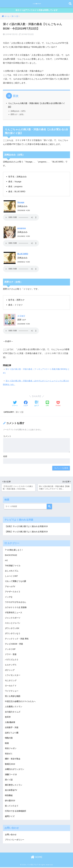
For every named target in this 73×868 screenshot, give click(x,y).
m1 (6, 561)
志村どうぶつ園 (12, 738)
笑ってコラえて (12, 813)
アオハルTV (10, 588)
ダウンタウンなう (13, 636)
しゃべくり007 (12, 577)
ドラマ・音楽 (11, 658)
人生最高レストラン (14, 711)
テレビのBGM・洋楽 (14, 647)
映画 (7, 749)
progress (22, 229)
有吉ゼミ (9, 760)
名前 (5, 457)
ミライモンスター (13, 679)
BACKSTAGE (11, 556)
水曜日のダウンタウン (15, 776)
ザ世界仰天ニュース (14, 615)
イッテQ (9, 599)
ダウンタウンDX (12, 631)
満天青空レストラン (14, 792)
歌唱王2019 (10, 770)
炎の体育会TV (11, 797)
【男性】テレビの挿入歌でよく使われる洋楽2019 (28, 532)
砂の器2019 (10, 808)
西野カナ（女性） (18, 115)
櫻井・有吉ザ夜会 (13, 765)
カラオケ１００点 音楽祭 (16, 609)
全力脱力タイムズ (13, 717)
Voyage (21, 203)
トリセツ (21, 316)
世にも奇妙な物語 (13, 701)
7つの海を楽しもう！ (15, 550)
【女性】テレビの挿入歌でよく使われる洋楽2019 (28, 527)
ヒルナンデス (11, 668)
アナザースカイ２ (13, 593)
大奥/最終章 (10, 727)
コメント (7, 437)
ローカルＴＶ (11, 690)
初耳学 (8, 722)
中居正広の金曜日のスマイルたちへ (21, 706)
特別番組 (9, 803)
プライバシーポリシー (15, 848)
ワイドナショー (12, 695)
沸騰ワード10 (11, 781)
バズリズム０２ (12, 663)
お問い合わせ (11, 842)
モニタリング (11, 684)
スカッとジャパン (13, 626)
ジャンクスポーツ (13, 620)
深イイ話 (20, 412)
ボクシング (10, 674)
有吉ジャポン (11, 754)
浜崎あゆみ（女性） (19, 111)
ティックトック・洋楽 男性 (17, 642)
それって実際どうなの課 (16, 583)
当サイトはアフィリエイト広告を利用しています (37, 11)
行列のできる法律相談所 (16, 819)
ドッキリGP (10, 652)
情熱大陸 (9, 744)
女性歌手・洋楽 (12, 733)
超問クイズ (10, 824)
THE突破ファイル (13, 566)
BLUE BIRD (23, 254)
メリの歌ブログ (37, 4)
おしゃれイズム (12, 572)
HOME (37, 865)
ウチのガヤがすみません (16, 604)
